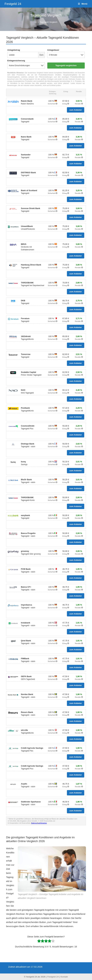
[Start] (36, 22)
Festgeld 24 (13, 4)
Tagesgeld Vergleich (49, 22)
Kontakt (64, 977)
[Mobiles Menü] (83, 4)
